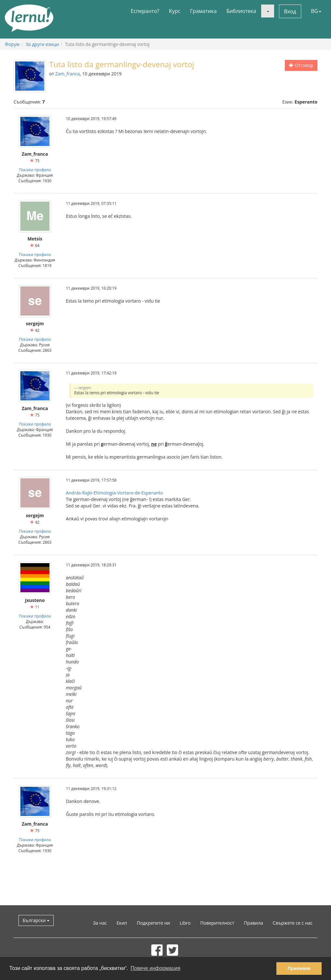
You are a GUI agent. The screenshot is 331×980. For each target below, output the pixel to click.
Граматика (203, 11)
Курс (175, 11)
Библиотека (241, 11)
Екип (122, 923)
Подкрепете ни (153, 923)
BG (316, 11)
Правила (254, 923)
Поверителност (217, 923)
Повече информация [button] (155, 968)
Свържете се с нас (293, 923)
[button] (268, 11)
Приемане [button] (299, 968)
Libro (185, 923)
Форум (12, 44)
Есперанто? (145, 11)
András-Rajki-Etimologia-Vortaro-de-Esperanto (114, 493)
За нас (100, 923)
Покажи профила (35, 170)
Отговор (301, 65)
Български (36, 920)
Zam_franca (68, 74)
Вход (290, 11)
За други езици (42, 44)
